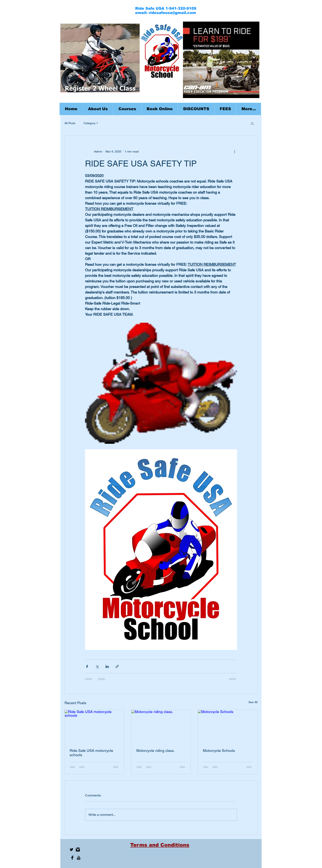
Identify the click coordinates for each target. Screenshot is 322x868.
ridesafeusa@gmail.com (172, 13)
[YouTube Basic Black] (79, 858)
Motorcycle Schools (219, 751)
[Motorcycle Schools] (228, 727)
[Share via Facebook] (87, 666)
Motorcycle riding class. (156, 751)
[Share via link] (117, 666)
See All (253, 702)
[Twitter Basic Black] (71, 850)
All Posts (70, 123)
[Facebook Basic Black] (72, 858)
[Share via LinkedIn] (107, 666)
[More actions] (235, 151)
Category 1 (91, 123)
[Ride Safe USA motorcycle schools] (94, 727)
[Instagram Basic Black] (78, 850)
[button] (127, 109)
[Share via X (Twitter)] (97, 666)
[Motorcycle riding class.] (161, 727)
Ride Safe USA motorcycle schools (91, 753)
